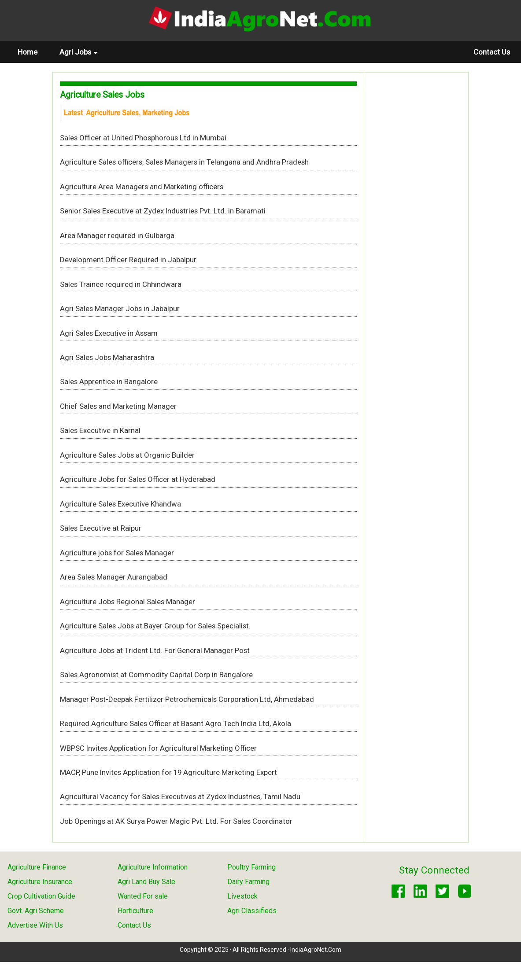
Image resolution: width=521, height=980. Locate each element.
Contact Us (492, 52)
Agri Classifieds (252, 911)
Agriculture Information (153, 867)
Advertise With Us (35, 925)
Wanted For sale (143, 896)
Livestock (242, 896)
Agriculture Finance (37, 867)
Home (33, 52)
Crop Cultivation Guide (41, 896)
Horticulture (135, 911)
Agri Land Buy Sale (146, 882)
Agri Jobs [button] (79, 52)
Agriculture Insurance (40, 882)
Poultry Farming (251, 867)
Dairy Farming (248, 882)
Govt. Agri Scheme (36, 911)
